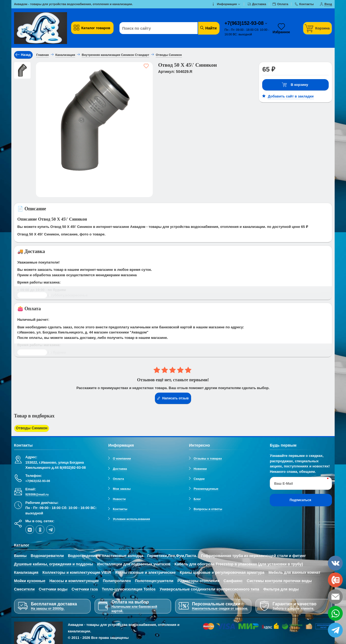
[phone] (335, 580)
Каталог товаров (92, 28)
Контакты (120, 508)
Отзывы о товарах (208, 458)
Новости (119, 498)
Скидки (199, 478)
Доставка (120, 468)
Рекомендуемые (206, 488)
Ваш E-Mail (283, 482)
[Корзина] (318, 28)
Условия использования (131, 518)
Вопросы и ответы (208, 508)
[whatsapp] (335, 613)
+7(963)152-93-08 (245, 23)
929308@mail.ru (37, 494)
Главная (42, 55)
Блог (197, 498)
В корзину (295, 85)
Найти (208, 28)
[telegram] (51, 528)
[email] (335, 597)
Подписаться (300, 499)
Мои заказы (122, 488)
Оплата (118, 478)
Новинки (200, 468)
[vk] (30, 528)
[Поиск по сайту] (161, 28)
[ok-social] (40, 528)
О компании (122, 458)
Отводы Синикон (31, 428)
